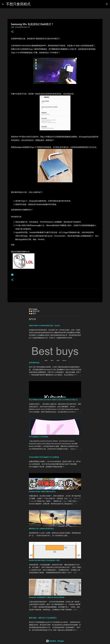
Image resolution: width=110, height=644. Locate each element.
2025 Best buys (34, 363)
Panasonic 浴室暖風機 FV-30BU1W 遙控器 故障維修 (47, 597)
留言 (33, 313)
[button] (12, 32)
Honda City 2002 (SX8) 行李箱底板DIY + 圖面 (44, 560)
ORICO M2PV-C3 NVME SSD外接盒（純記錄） (45, 326)
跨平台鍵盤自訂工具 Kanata (38, 437)
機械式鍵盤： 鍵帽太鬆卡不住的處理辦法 (43, 618)
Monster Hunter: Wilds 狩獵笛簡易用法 (42, 491)
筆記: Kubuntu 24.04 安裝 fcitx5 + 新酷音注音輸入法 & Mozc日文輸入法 (53, 400)
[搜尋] (33, 4)
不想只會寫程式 (18, 4)
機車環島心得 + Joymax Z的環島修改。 (42, 529)
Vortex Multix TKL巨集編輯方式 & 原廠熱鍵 (44, 457)
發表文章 (35, 311)
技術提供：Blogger (55, 641)
